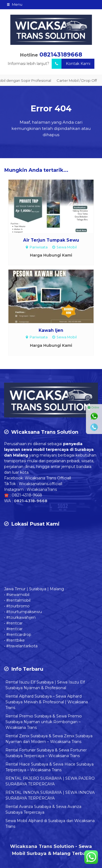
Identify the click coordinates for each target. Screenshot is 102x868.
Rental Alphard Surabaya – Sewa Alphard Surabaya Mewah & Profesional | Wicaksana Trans (47, 702)
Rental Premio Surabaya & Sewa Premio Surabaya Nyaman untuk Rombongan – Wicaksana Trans (44, 722)
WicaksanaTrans (42, 489)
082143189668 (61, 54)
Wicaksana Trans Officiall (48, 478)
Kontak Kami (71, 64)
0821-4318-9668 (27, 495)
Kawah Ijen (51, 330)
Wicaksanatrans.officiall (41, 484)
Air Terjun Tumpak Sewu (51, 240)
